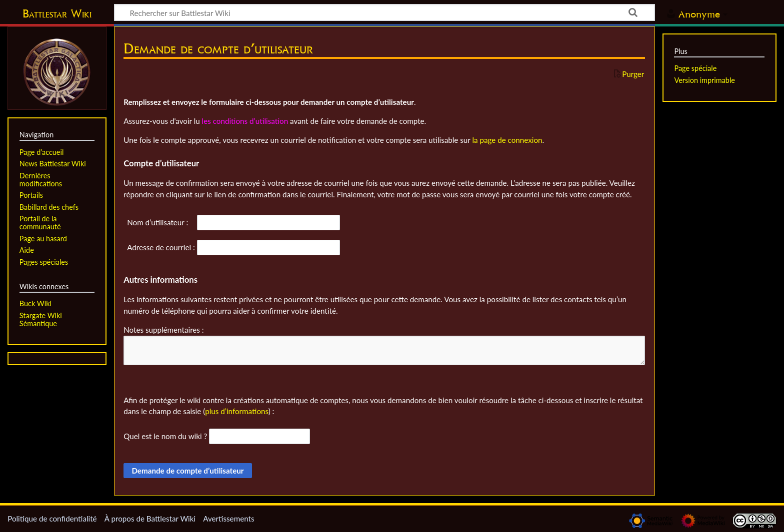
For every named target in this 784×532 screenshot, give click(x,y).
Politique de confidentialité (52, 519)
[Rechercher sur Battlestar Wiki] (384, 12)
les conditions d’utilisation (245, 121)
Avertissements (228, 519)
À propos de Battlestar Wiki (150, 519)
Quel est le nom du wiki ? (165, 436)
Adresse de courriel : (161, 247)
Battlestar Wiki (57, 13)
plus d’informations (237, 411)
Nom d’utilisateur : (157, 222)
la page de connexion (507, 140)
